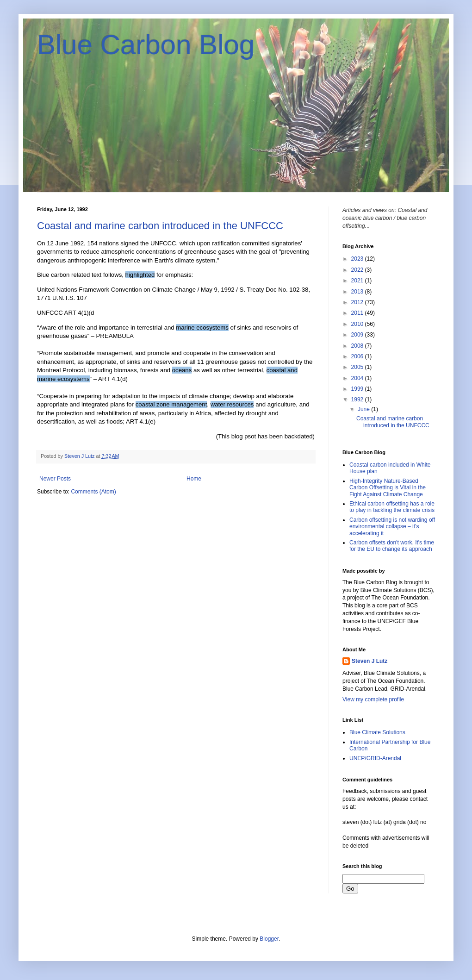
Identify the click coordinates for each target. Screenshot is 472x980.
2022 (358, 270)
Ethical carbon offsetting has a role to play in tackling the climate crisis (392, 507)
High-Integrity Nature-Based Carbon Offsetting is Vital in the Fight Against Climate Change (388, 488)
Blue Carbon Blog (146, 45)
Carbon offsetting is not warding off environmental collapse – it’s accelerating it (392, 527)
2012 (358, 302)
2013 (358, 292)
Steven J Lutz (370, 661)
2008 (358, 346)
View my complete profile (373, 699)
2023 (358, 259)
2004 (358, 378)
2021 (358, 281)
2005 (358, 367)
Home (194, 479)
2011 (358, 313)
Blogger (269, 939)
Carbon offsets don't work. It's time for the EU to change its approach (392, 546)
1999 (358, 389)
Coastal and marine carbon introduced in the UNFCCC (160, 226)
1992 (358, 399)
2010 (358, 324)
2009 (358, 335)
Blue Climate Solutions (377, 732)
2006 (358, 356)
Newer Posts (55, 479)
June (364, 409)
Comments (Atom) (93, 492)
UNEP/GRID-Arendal (375, 758)
